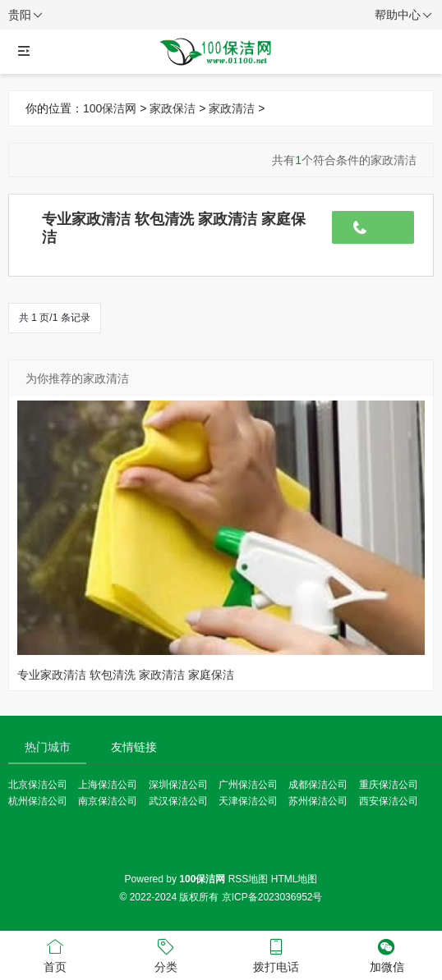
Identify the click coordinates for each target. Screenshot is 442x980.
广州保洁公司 (248, 785)
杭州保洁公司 (38, 801)
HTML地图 (295, 879)
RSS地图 (249, 879)
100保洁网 (110, 108)
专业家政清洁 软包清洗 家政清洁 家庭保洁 (126, 675)
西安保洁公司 (389, 801)
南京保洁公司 (108, 801)
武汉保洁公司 (178, 801)
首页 (55, 955)
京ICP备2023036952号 (272, 897)
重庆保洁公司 (389, 785)
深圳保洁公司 (178, 785)
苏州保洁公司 (318, 801)
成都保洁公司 (318, 785)
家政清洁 (232, 108)
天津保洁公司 (248, 801)
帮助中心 (403, 16)
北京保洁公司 (38, 785)
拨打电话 (276, 955)
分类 (166, 955)
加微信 (387, 955)
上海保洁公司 (108, 785)
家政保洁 (173, 108)
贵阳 (25, 16)
